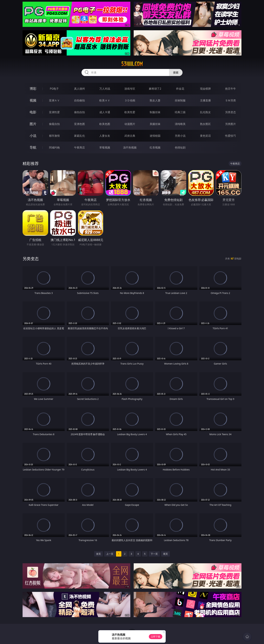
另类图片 (230, 124)
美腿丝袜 (155, 124)
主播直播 (205, 100)
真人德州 (79, 89)
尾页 (166, 554)
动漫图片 (130, 124)
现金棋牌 (205, 89)
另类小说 (180, 136)
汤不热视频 (130, 147)
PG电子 (54, 89)
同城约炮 (54, 147)
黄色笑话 (205, 136)
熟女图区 (205, 124)
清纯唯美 (180, 124)
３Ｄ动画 (130, 100)
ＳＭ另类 (230, 100)
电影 (33, 112)
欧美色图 (105, 124)
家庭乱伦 (79, 136)
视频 (33, 100)
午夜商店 (79, 147)
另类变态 (230, 112)
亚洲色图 (79, 124)
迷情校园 (155, 136)
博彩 (33, 89)
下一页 (154, 554)
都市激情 (54, 136)
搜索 (176, 72)
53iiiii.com (132, 64)
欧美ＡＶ (105, 100)
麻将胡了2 (155, 89)
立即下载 (156, 637)
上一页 (110, 554)
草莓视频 (105, 147)
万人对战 (105, 89)
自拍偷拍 (79, 100)
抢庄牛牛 (230, 89)
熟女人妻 (155, 100)
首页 (98, 554)
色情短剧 (180, 147)
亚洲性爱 (54, 112)
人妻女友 (105, 136)
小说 (33, 136)
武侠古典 (130, 136)
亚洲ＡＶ (54, 100)
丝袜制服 (180, 100)
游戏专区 (130, 89)
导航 (33, 147)
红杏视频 (155, 147)
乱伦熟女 (205, 112)
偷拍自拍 (79, 112)
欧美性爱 (130, 112)
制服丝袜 (155, 112)
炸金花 (180, 89)
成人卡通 (105, 112)
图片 (33, 124)
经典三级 (180, 112)
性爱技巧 (230, 136)
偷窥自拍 (54, 124)
